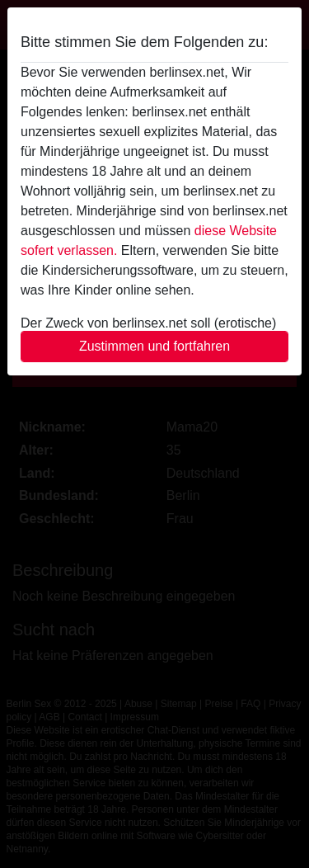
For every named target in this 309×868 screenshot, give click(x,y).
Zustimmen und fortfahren (154, 346)
